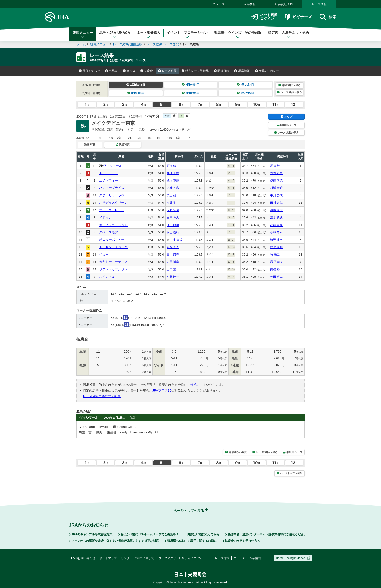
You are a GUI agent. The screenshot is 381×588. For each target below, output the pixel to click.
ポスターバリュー (112, 240)
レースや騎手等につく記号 (102, 396)
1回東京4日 (136, 93)
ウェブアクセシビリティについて (180, 558)
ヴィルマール (113, 166)
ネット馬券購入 (148, 35)
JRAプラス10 (162, 391)
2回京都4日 (191, 93)
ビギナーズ (298, 17)
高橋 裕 (275, 269)
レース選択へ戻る (289, 92)
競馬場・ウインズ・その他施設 (238, 35)
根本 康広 (276, 210)
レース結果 (167, 71)
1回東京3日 (136, 85)
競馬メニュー (83, 35)
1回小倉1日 (246, 84)
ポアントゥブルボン (113, 269)
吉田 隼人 (173, 218)
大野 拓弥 (173, 210)
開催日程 (222, 71)
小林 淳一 (173, 277)
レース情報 (319, 4)
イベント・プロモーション (187, 35)
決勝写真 (123, 144)
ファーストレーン (112, 210)
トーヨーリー (109, 173)
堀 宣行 (275, 166)
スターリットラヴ (112, 195)
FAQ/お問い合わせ (83, 558)
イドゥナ (105, 217)
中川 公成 (276, 195)
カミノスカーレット (113, 225)
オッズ (129, 71)
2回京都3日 (191, 84)
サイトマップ (108, 558)
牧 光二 (275, 255)
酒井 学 (171, 203)
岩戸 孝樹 (276, 262)
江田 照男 (173, 225)
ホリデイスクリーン (113, 203)
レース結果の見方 (286, 133)
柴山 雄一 (173, 195)
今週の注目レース (268, 71)
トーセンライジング (113, 247)
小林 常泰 (276, 225)
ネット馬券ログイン (264, 17)
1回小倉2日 (246, 93)
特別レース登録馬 (195, 71)
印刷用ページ (286, 125)
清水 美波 (276, 218)
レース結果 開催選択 (128, 44)
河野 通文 (276, 240)
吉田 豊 (171, 269)
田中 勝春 (173, 255)
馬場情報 (242, 71)
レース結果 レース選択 (163, 44)
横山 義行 (173, 232)
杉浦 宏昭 (276, 188)
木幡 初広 (173, 188)
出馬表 (112, 71)
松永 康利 (276, 247)
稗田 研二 (276, 277)
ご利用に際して (144, 558)
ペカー (104, 255)
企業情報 (250, 4)
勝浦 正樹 (173, 173)
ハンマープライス (112, 188)
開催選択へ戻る (290, 85)
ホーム (81, 44)
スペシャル (107, 277)
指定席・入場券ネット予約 (288, 35)
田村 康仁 (276, 203)
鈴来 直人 (173, 247)
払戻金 (147, 71)
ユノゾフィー (109, 181)
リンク (125, 558)
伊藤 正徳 (276, 181)
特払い (195, 385)
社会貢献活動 (284, 4)
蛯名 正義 (173, 181)
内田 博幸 (173, 262)
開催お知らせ (89, 71)
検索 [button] (328, 17)
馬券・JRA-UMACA (115, 35)
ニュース (219, 4)
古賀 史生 (276, 173)
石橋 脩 (171, 166)
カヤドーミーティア (113, 262)
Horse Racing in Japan (293, 558)
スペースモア (109, 232)
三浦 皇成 (176, 240)
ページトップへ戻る (290, 473)
